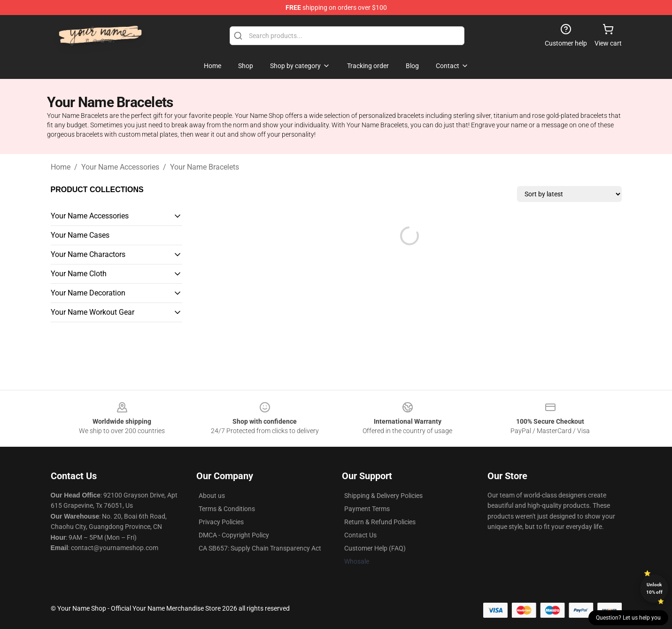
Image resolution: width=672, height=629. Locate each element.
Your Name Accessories (120, 167)
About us (212, 496)
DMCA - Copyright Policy (234, 535)
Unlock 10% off (654, 588)
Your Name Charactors (88, 254)
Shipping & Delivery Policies (383, 496)
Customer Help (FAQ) (375, 548)
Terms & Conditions (227, 509)
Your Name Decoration (88, 293)
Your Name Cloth (79, 274)
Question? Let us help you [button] (628, 618)
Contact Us (360, 535)
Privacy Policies (221, 522)
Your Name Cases (80, 235)
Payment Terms (367, 509)
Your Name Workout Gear (93, 312)
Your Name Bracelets (205, 167)
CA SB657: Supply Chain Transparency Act (260, 548)
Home (61, 167)
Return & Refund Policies (380, 522)
